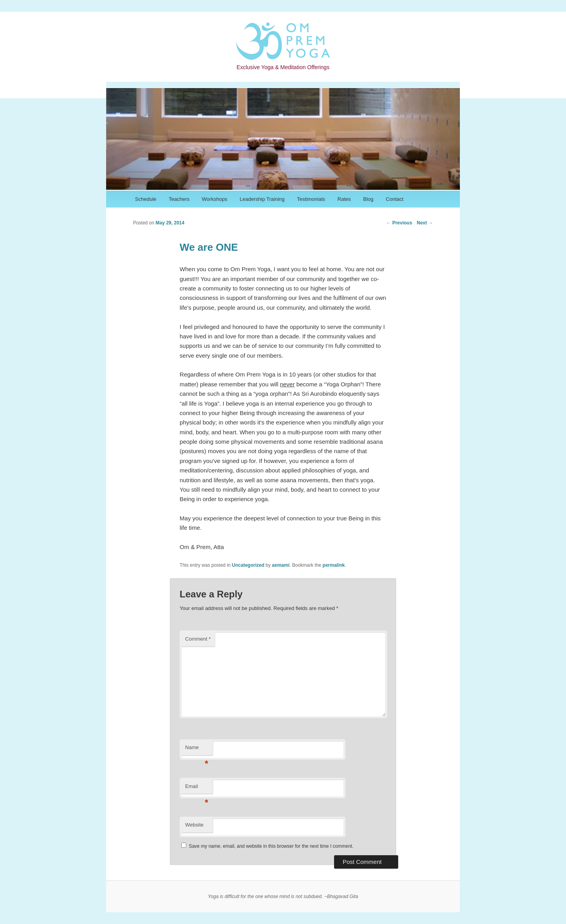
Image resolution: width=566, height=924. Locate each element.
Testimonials (311, 199)
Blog (368, 199)
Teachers (179, 199)
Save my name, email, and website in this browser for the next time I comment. (271, 846)
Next (425, 223)
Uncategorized (248, 565)
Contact (395, 199)
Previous (399, 223)
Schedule (146, 199)
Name (197, 750)
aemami (281, 565)
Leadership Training (262, 199)
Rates (344, 199)
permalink (334, 565)
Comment (198, 639)
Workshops (215, 199)
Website (194, 825)
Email (197, 789)
